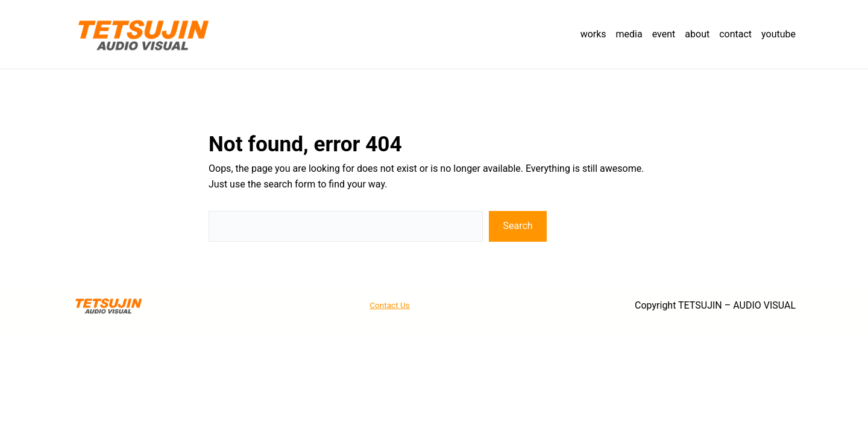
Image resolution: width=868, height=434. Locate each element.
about (697, 34)
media (629, 34)
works (593, 34)
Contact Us (390, 305)
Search (518, 226)
